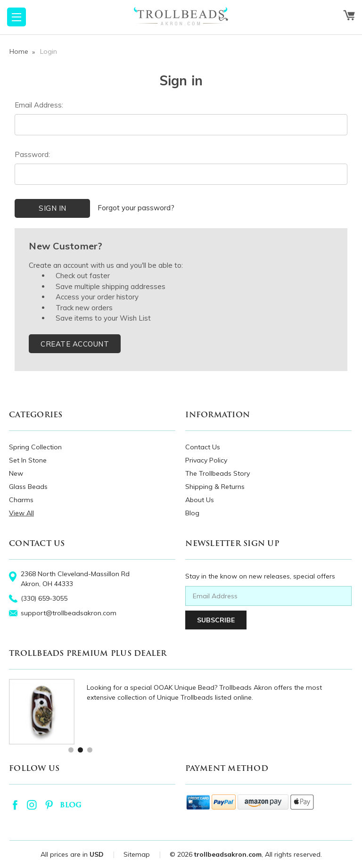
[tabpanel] (181, 712)
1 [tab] (70, 749)
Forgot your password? (136, 208)
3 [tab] (89, 749)
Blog (192, 513)
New (16, 473)
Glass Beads (28, 487)
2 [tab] (80, 749)
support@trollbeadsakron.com (69, 613)
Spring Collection (35, 447)
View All (21, 513)
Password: (32, 154)
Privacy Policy (206, 460)
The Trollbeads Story (218, 473)
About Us (200, 500)
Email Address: (39, 105)
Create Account (75, 344)
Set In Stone (28, 460)
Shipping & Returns (215, 487)
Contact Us (203, 447)
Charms (21, 500)
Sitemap (137, 854)
